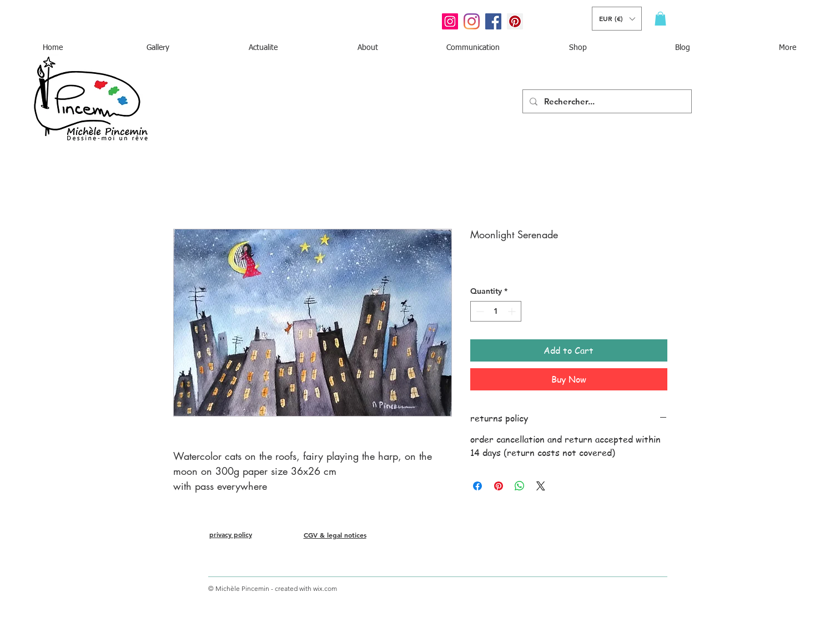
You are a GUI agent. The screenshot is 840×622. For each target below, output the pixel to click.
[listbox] (617, 19)
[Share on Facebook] (477, 486)
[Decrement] (479, 311)
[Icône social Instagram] (450, 21)
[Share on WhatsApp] (520, 486)
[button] (617, 19)
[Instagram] (472, 21)
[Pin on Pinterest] (499, 486)
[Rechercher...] (606, 101)
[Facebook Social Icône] (493, 21)
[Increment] (513, 311)
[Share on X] (541, 486)
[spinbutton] (496, 311)
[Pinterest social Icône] (515, 21)
